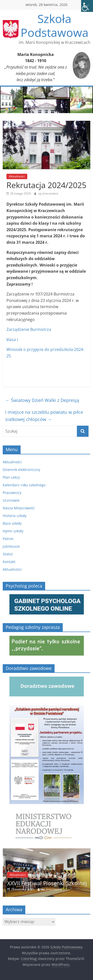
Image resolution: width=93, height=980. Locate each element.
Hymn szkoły (13, 531)
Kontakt (9, 562)
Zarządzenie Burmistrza (29, 329)
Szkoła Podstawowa (55, 25)
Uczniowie (11, 500)
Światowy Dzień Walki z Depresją (42, 400)
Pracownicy (12, 493)
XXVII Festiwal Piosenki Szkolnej (47, 883)
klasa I (12, 340)
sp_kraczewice (48, 193)
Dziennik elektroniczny (21, 470)
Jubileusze (11, 546)
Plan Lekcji (11, 477)
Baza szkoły (12, 523)
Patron (8, 539)
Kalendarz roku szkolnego (24, 485)
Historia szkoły (15, 516)
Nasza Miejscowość (19, 508)
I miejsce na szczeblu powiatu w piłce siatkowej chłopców (44, 416)
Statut (8, 554)
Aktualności (17, 176)
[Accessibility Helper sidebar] (87, 6)
